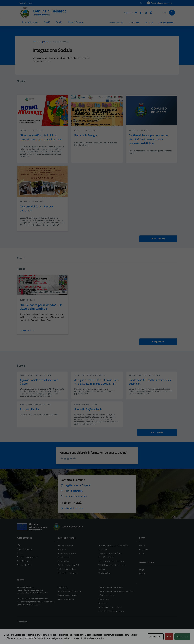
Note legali (103, 603)
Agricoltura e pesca (65, 545)
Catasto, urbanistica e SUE (68, 565)
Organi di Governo (24, 549)
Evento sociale (27, 300)
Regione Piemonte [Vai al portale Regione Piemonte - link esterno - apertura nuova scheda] (26, 3)
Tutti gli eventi (158, 342)
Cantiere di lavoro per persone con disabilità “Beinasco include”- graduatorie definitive (149, 139)
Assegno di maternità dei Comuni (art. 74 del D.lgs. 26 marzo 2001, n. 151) (96, 382)
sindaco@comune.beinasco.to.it (35, 599)
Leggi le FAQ (63, 587)
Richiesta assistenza (66, 599)
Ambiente (62, 549)
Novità (47, 22)
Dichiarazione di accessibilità (110, 607)
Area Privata (22, 621)
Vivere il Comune (76, 22)
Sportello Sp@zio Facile (88, 409)
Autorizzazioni (63, 561)
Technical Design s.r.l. (34, 637)
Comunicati (144, 549)
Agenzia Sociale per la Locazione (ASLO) (39, 382)
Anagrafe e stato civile (86, 404)
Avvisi (142, 553)
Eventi (142, 574)
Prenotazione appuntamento (69, 591)
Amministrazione (30, 22)
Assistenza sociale (116, 22)
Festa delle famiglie (86, 135)
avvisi (78, 130)
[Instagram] (145, 12)
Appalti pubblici (64, 557)
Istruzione (149, 22)
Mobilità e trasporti (106, 557)
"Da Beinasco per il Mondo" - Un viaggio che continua (41, 307)
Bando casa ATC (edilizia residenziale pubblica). (150, 382)
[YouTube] (135, 12)
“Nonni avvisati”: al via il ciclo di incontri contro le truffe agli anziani (41, 137)
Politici (19, 553)
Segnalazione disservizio (68, 595)
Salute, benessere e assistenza (36, 375)
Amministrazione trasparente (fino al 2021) (116, 591)
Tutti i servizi (157, 432)
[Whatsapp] (150, 12)
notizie (24, 130)
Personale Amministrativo (27, 557)
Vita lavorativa (104, 573)
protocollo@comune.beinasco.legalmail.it (38, 602)
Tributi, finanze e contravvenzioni (112, 565)
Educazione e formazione (68, 573)
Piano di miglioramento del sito (111, 611)
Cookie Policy (104, 599)
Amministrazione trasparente (110, 587)
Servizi (59, 22)
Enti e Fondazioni (24, 561)
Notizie (142, 545)
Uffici (19, 545)
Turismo (102, 569)
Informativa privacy (106, 595)
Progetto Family (29, 409)
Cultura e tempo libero (67, 569)
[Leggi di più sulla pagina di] (27, 330)
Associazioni (134, 22)
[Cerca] (172, 13)
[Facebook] (140, 12)
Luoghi (142, 570)
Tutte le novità (158, 239)
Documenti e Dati (24, 565)
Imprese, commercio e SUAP (110, 553)
